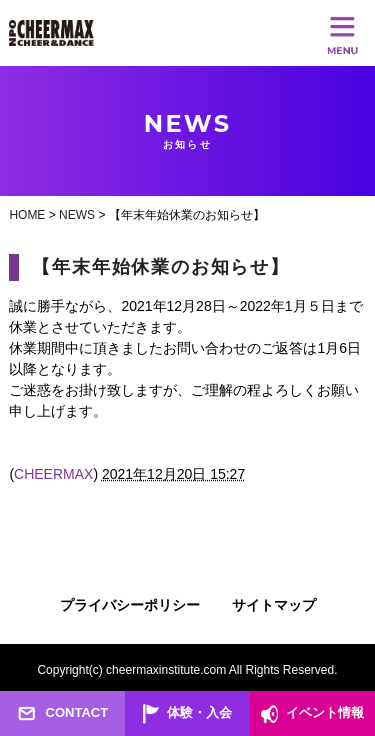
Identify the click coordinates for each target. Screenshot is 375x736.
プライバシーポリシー (130, 605)
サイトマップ (274, 605)
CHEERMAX (53, 474)
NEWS (77, 215)
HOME (27, 215)
